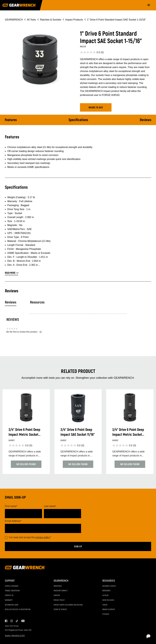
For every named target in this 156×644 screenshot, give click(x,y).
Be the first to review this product (24, 332)
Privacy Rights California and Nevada (68, 605)
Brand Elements (109, 610)
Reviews (146, 120)
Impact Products (74, 20)
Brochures (106, 591)
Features (11, 120)
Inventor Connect (61, 591)
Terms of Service (60, 610)
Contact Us (9, 595)
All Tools (31, 20)
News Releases (108, 600)
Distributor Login (12, 605)
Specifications (78, 120)
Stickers (106, 614)
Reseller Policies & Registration (18, 610)
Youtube (23, 621)
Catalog (105, 595)
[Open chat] (136, 636)
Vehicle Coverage (12, 586)
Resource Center (109, 586)
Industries (58, 586)
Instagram (12, 621)
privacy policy (43, 537)
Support (10, 581)
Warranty (9, 600)
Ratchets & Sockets (51, 20)
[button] (96, 107)
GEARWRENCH (14, 20)
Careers (57, 595)
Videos (105, 605)
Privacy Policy (59, 600)
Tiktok (17, 621)
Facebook (6, 621)
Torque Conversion (12, 591)
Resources (37, 302)
